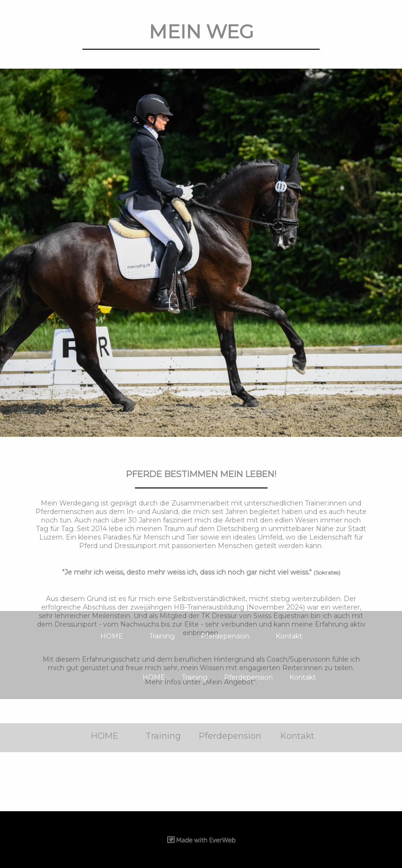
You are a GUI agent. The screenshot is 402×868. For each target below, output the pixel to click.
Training (162, 636)
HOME (112, 636)
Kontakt (289, 636)
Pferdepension (225, 636)
